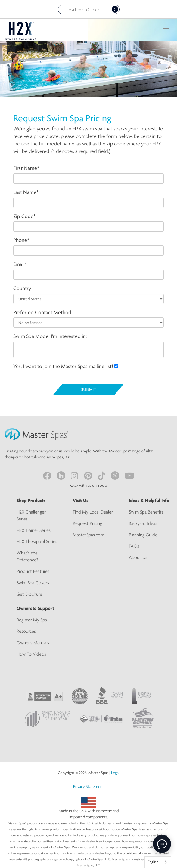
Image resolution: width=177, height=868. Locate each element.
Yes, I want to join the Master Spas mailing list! (66, 366)
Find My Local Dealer (93, 512)
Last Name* (26, 192)
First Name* (26, 168)
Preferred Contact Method (42, 312)
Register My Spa (32, 620)
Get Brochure (29, 594)
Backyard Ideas (143, 523)
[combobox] (158, 862)
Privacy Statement (88, 786)
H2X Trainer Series (34, 530)
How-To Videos (31, 654)
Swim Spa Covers (33, 583)
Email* (20, 264)
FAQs (134, 546)
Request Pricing (87, 523)
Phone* (21, 240)
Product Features (33, 571)
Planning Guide (143, 535)
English (153, 862)
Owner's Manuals (33, 643)
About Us (138, 557)
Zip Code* (24, 216)
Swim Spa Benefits (146, 512)
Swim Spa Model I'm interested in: (50, 336)
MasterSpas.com (88, 535)
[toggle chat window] (162, 844)
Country (22, 288)
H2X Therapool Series (37, 541)
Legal (115, 773)
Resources (26, 631)
